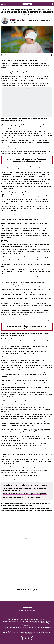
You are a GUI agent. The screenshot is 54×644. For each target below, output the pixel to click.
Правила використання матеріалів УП (39, 613)
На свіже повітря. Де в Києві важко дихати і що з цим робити (27, 327)
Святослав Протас (16, 19)
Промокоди (35, 615)
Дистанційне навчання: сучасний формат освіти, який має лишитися (25, 485)
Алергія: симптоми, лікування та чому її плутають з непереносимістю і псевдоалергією (27, 160)
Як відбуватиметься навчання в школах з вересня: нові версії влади (25, 494)
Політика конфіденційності (22, 613)
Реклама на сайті (10, 613)
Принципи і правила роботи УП (24, 615)
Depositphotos (34, 475)
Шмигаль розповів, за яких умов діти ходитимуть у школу (21, 497)
